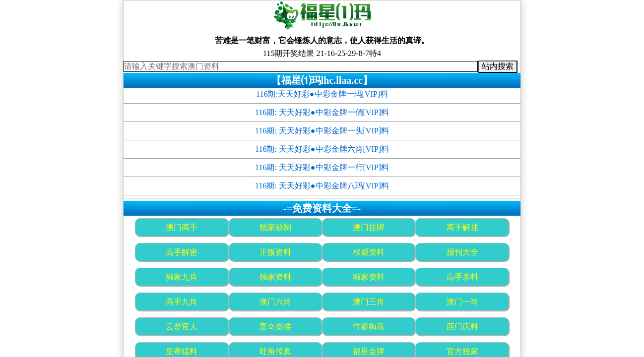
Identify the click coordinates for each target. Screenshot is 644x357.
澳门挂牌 (369, 227)
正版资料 (275, 252)
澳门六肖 (275, 302)
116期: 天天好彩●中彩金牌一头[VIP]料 (322, 131)
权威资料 (369, 252)
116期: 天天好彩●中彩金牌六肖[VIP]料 (322, 149)
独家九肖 (182, 277)
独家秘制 (275, 227)
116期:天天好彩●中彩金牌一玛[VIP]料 (322, 94)
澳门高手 (182, 227)
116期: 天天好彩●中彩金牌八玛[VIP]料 (322, 186)
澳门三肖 (369, 302)
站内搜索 (498, 66)
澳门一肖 (462, 302)
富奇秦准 (275, 327)
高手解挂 (462, 227)
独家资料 (275, 277)
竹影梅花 (369, 327)
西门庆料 (462, 327)
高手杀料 (462, 277)
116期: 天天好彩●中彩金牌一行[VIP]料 (322, 167)
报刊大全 (462, 252)
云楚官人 (182, 327)
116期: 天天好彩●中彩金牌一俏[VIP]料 (322, 112)
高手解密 (182, 252)
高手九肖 (182, 302)
